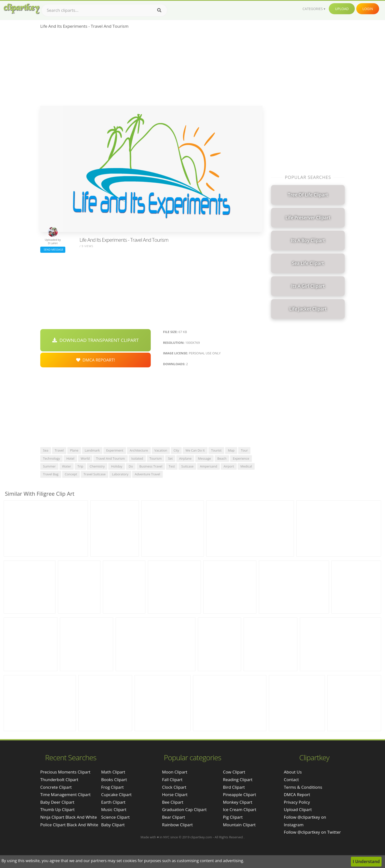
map (231, 450)
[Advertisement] (151, 69)
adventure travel (147, 474)
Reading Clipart (238, 780)
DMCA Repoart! (96, 360)
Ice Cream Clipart (240, 809)
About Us (293, 772)
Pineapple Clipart (240, 795)
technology (51, 458)
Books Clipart (114, 780)
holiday (117, 466)
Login (368, 9)
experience (241, 458)
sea (46, 450)
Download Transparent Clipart (96, 340)
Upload (342, 9)
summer (49, 466)
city (176, 450)
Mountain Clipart (239, 825)
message (204, 458)
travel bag (51, 474)
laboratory (120, 474)
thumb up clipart (57, 809)
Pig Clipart (233, 817)
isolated (137, 458)
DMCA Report (297, 795)
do (131, 466)
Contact (291, 780)
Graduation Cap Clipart (184, 809)
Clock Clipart (174, 787)
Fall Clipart (172, 780)
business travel (151, 466)
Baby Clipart (113, 825)
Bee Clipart (173, 802)
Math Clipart (113, 772)
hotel (70, 458)
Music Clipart (114, 809)
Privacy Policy (297, 802)
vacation (161, 450)
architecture (139, 450)
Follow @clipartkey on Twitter (312, 832)
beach (222, 458)
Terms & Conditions (303, 787)
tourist (216, 450)
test (172, 466)
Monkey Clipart (238, 802)
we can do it (195, 450)
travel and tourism (110, 458)
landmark (92, 450)
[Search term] (104, 10)
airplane (185, 458)
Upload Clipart (298, 809)
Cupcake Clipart (116, 795)
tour (244, 450)
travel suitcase (95, 474)
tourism (156, 458)
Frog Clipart (112, 787)
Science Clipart (115, 817)
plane (74, 450)
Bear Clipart (173, 817)
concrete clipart (56, 787)
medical (246, 466)
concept (71, 474)
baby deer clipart (57, 802)
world (85, 458)
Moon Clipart (175, 772)
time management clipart (65, 795)
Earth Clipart (113, 802)
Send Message (53, 249)
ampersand (208, 466)
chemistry (97, 466)
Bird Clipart (234, 787)
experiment (115, 450)
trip (80, 466)
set (170, 458)
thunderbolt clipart (59, 780)
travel (59, 450)
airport (229, 466)
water (67, 466)
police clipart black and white (69, 825)
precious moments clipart (65, 772)
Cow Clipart (234, 772)
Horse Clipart (175, 795)
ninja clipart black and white (69, 817)
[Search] (159, 10)
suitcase (187, 466)
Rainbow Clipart (177, 825)
